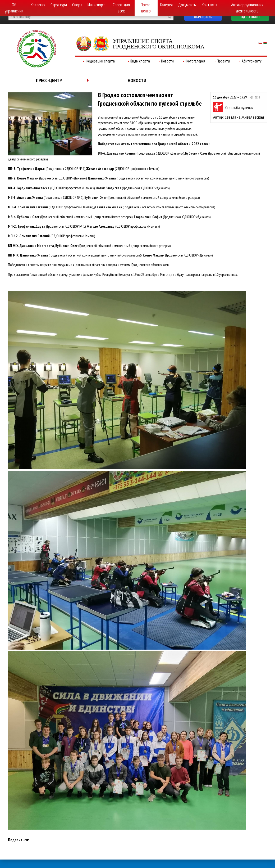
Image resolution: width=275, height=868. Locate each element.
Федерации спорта (100, 61)
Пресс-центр (146, 8)
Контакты (209, 5)
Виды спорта (140, 61)
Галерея (166, 5)
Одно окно (250, 17)
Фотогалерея (195, 61)
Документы (187, 5)
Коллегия (38, 5)
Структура (59, 5)
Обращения (203, 17)
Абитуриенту (252, 61)
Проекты (223, 61)
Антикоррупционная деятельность (247, 8)
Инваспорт (96, 5)
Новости (167, 61)
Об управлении (14, 8)
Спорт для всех (121, 8)
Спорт (77, 5)
